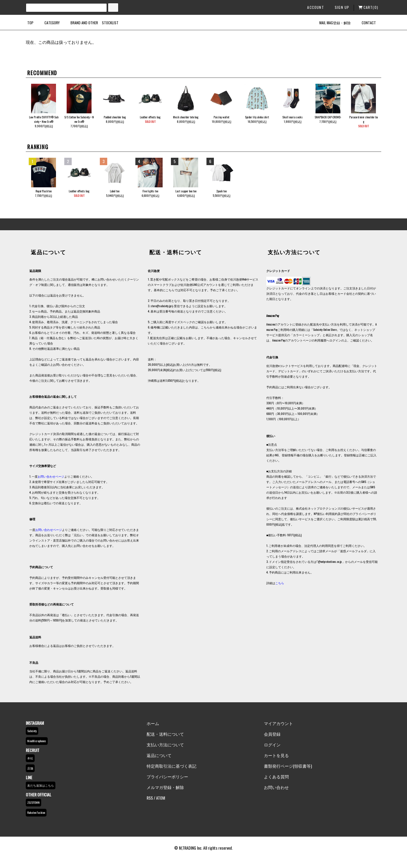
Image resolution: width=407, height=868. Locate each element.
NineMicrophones (37, 741)
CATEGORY (48, 23)
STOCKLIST (110, 23)
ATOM (161, 798)
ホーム (153, 723)
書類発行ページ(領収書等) (288, 766)
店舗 (30, 768)
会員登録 (272, 734)
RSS (150, 798)
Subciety (32, 731)
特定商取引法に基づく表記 (172, 766)
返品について (159, 755)
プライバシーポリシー (167, 776)
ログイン (272, 744)
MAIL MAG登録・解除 (331, 23)
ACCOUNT (313, 7)
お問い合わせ (276, 787)
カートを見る (276, 755)
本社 (30, 758)
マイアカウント (278, 723)
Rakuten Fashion (36, 813)
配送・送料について (165, 734)
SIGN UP (339, 7)
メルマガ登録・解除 (165, 787)
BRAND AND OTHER (81, 23)
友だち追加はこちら (41, 785)
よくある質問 (276, 776)
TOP (30, 23)
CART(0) (368, 7)
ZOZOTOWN (33, 802)
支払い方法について (165, 744)
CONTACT (365, 23)
